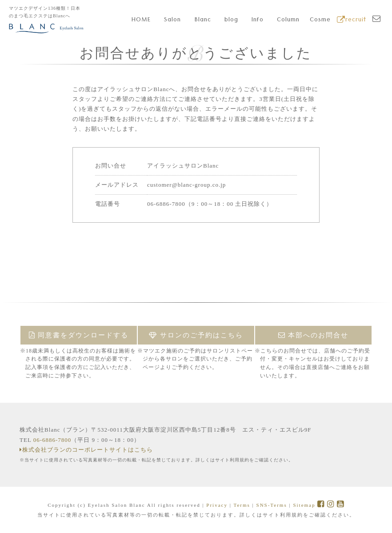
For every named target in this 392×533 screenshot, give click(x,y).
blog (231, 20)
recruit (352, 20)
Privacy (217, 505)
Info (258, 20)
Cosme (320, 20)
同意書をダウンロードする (79, 335)
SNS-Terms (272, 505)
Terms (242, 505)
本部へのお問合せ (314, 335)
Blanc (203, 20)
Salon (172, 20)
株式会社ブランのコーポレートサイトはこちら (86, 450)
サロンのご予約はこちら (196, 335)
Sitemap (304, 505)
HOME (141, 20)
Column (288, 20)
